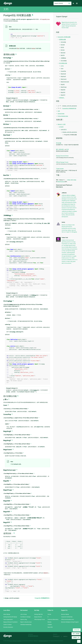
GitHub (49, 614)
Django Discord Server (62, 156)
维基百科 (46, 573)
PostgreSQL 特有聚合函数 (64, 37)
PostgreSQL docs (45, 19)
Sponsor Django (65, 614)
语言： (76, 634)
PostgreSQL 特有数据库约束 (42, 598)
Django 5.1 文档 (62, 124)
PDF (72, 180)
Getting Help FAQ (38, 614)
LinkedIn (50, 625)
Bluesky (50, 622)
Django (8, 3)
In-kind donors (33, 636)
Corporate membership (67, 617)
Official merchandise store (67, 619)
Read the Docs (61, 182)
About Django (7, 614)
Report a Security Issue (26, 622)
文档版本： (76, 637)
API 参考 (61, 127)
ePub (75, 180)
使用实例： (62, 98)
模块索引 (62, 149)
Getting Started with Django (10, 617)
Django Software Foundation (10, 622)
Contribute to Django (25, 617)
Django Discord (38, 617)
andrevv (67, 636)
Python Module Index (63, 116)
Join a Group (23, 614)
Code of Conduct (8, 625)
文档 (6, 9)
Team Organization (8, 619)
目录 (59, 111)
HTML (69, 180)
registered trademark (43, 641)
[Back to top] (79, 641)
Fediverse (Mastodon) (53, 619)
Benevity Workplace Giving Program (70, 622)
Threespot (57, 636)
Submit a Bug (24, 619)
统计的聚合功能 (63, 63)
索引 (57, 149)
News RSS (50, 627)
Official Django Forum (62, 162)
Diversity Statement (8, 627)
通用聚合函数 (63, 39)
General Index (61, 114)
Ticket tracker (60, 169)
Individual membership (26, 625)
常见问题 (59, 143)
